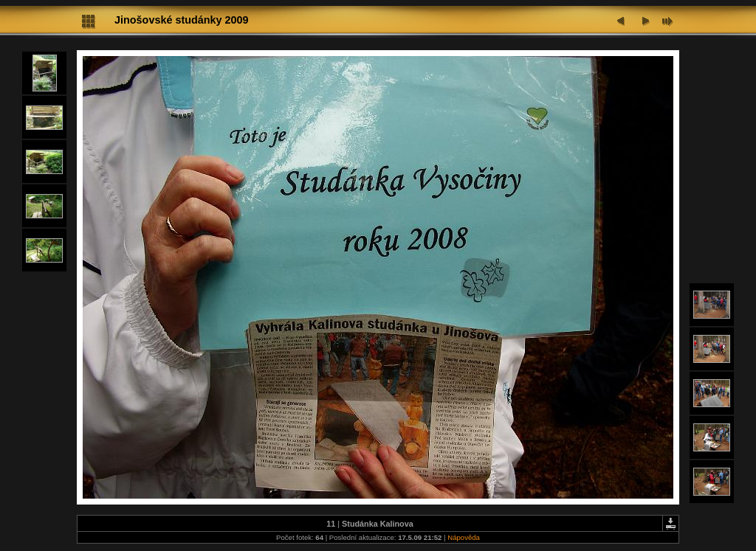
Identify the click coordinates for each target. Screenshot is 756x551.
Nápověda (464, 537)
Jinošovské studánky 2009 (182, 20)
